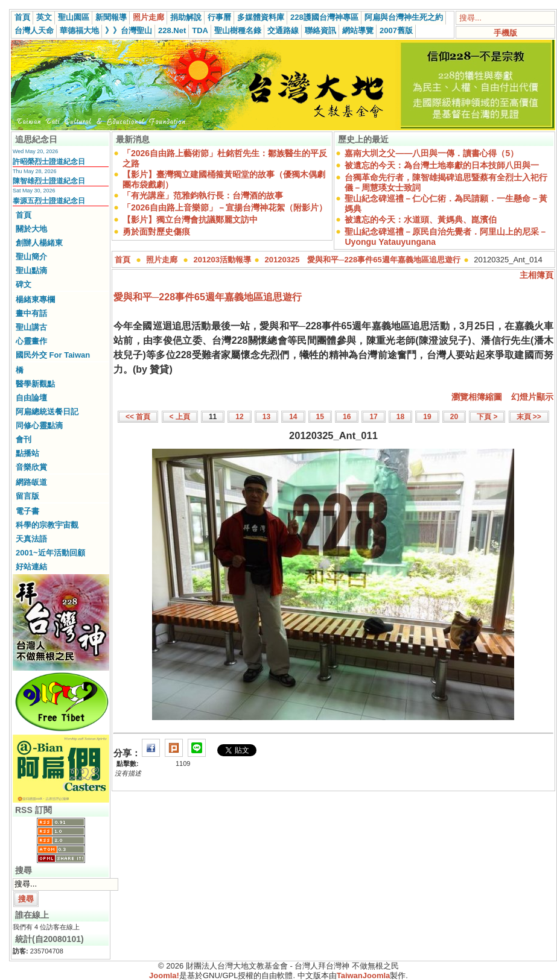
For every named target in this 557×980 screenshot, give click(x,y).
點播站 (27, 453)
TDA (200, 30)
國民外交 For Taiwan (53, 355)
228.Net (172, 30)
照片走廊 (148, 17)
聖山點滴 (31, 270)
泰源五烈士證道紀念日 (49, 201)
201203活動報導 (222, 260)
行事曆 (219, 17)
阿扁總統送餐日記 (47, 412)
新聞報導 (111, 17)
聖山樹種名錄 (238, 30)
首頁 (22, 17)
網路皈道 (31, 482)
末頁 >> (529, 417)
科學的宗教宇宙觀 (47, 525)
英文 (44, 17)
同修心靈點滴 (39, 425)
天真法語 (31, 539)
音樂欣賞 (31, 467)
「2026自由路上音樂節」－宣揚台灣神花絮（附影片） (225, 207)
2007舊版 (396, 30)
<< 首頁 (138, 417)
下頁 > (487, 417)
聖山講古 (31, 327)
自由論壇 (31, 398)
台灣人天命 (34, 30)
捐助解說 (186, 17)
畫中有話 (31, 313)
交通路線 (283, 30)
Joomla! (164, 975)
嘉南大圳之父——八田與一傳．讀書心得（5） (431, 153)
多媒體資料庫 (261, 17)
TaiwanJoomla (364, 975)
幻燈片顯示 (532, 397)
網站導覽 (358, 30)
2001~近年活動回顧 (50, 553)
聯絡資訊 (320, 30)
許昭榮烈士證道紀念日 (49, 162)
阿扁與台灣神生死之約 (404, 17)
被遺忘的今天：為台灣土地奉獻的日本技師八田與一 (442, 165)
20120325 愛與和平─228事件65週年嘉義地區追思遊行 (363, 260)
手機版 (505, 33)
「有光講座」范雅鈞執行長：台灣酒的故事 (203, 195)
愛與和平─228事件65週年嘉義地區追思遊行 (208, 297)
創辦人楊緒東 (39, 243)
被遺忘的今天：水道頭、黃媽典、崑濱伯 (421, 220)
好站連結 (31, 567)
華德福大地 (79, 30)
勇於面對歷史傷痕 (156, 232)
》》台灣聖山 (129, 30)
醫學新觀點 (35, 384)
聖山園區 (74, 17)
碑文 (24, 284)
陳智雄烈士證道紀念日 (49, 181)
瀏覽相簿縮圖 (477, 397)
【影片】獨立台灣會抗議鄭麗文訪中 (190, 220)
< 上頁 (180, 417)
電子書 (27, 511)
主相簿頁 (536, 275)
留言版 (27, 496)
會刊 (24, 439)
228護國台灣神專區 (324, 17)
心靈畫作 (31, 341)
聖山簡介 (31, 257)
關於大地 (31, 229)
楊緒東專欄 (35, 299)
